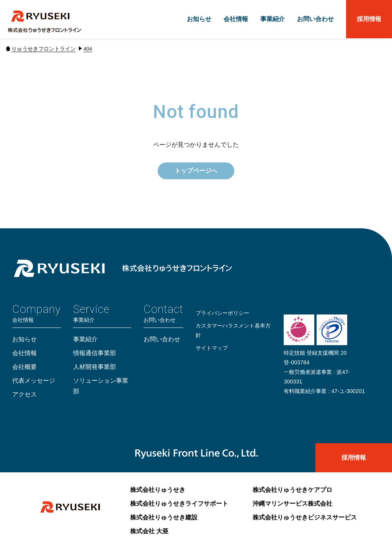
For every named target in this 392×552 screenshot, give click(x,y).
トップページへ (196, 171)
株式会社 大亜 (149, 531)
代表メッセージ (34, 381)
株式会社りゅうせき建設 (164, 517)
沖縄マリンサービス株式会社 (292, 504)
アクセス (24, 394)
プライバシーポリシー (222, 313)
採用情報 (369, 19)
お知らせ (199, 19)
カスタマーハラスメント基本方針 (233, 330)
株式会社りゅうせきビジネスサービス (305, 517)
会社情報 (236, 19)
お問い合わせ (315, 19)
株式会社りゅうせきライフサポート (179, 504)
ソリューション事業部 (101, 386)
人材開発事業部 (95, 367)
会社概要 (24, 367)
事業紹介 (273, 19)
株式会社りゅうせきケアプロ (292, 490)
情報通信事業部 (95, 353)
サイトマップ (212, 348)
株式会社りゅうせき (158, 490)
